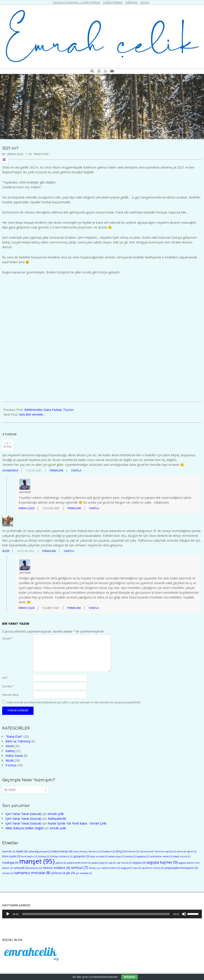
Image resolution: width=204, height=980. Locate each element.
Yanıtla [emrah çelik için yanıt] (94, 508)
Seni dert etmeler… (32, 414)
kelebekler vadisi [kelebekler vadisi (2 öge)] (161, 856)
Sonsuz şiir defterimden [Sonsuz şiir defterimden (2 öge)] (104, 868)
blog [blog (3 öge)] (121, 851)
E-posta (8, 686)
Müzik (10, 760)
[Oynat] (8, 914)
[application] (102, 914)
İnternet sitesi (10, 695)
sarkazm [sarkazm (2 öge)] (36, 868)
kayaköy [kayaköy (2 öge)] (143, 856)
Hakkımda (131, 2)
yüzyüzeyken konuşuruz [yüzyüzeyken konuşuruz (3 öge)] (181, 868)
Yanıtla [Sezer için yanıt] (69, 551)
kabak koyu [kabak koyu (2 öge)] (116, 856)
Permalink (56, 470)
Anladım (130, 977)
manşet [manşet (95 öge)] (37, 861)
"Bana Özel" (42, 154)
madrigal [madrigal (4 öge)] (10, 863)
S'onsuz (11, 765)
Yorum (7, 639)
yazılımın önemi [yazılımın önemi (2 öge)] (153, 868)
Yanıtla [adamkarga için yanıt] (76, 470)
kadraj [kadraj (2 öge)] (130, 856)
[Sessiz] (184, 914)
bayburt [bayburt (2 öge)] (109, 851)
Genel (9, 746)
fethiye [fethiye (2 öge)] (44, 856)
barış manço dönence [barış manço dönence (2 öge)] (88, 851)
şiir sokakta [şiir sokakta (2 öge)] (84, 873)
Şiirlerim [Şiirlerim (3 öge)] (58, 873)
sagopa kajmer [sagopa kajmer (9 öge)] (162, 862)
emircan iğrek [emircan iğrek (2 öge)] (187, 851)
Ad (5, 678)
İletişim (145, 2)
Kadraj (10, 751)
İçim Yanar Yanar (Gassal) (23, 814)
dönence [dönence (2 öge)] (147, 851)
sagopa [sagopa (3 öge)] (139, 863)
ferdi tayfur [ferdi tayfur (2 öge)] (29, 856)
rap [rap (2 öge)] (112, 863)
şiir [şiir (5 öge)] (71, 873)
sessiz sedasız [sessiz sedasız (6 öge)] (57, 868)
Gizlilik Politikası (113, 2)
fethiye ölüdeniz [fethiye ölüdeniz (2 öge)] (61, 856)
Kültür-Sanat (14, 756)
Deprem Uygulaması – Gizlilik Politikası (77, 2)
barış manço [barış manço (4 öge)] (62, 851)
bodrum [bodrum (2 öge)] (133, 851)
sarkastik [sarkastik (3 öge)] (21, 868)
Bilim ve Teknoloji (18, 741)
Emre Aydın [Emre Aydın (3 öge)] (11, 856)
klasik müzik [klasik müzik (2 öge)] (182, 856)
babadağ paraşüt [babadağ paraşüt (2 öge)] (40, 851)
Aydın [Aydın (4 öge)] (22, 851)
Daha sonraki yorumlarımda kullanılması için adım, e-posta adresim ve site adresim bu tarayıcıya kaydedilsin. (74, 702)
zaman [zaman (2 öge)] (8, 873)
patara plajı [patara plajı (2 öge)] (99, 863)
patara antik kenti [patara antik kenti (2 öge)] (79, 863)
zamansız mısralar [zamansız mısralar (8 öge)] (32, 873)
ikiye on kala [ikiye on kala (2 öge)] (99, 856)
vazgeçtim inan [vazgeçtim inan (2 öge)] (131, 868)
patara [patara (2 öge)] (61, 863)
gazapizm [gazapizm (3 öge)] (81, 856)
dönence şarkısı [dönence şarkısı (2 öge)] (165, 851)
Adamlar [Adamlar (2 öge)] (9, 851)
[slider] (96, 914)
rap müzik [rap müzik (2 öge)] (124, 863)
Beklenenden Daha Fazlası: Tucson (49, 410)
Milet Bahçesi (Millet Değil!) (24, 828)
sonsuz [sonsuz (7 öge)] (79, 868)
